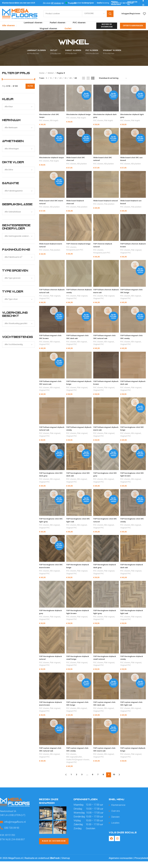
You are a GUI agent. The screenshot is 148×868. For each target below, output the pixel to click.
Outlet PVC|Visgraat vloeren (78, 767)
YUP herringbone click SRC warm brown (50, 571)
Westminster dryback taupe (49, 159)
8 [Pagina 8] (103, 781)
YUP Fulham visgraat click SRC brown (51, 339)
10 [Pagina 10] (114, 781)
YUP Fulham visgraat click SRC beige (133, 293)
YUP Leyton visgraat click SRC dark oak (106, 710)
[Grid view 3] (88, 78)
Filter (30, 86)
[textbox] (18, 107)
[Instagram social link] (143, 5)
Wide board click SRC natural (104, 159)
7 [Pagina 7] (98, 781)
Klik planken (82, 164)
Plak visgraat (137, 252)
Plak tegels (82, 121)
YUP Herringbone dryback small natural (106, 664)
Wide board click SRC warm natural (49, 203)
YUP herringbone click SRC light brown (132, 478)
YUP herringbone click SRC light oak (77, 525)
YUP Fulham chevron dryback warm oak (104, 293)
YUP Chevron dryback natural (104, 247)
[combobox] (18, 107)
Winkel (51, 73)
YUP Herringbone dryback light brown (79, 618)
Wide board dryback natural (104, 203)
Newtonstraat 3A (9, 818)
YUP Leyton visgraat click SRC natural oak (51, 757)
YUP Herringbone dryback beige (79, 571)
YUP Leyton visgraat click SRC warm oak (106, 757)
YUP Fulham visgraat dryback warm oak (104, 432)
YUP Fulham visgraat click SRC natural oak (106, 339)
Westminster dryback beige (77, 116)
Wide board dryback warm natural (49, 247)
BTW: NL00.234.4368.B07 (13, 846)
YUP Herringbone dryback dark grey (106, 571)
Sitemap (66, 865)
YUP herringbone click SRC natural (105, 525)
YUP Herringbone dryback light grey (106, 618)
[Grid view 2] (84, 78)
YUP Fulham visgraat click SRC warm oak (51, 386)
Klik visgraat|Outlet (74, 764)
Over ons (116, 818)
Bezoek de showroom (107, 26)
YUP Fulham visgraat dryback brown (104, 386)
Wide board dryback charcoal (76, 203)
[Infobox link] (118, 3)
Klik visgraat (137, 298)
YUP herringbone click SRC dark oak (77, 478)
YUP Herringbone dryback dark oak (133, 571)
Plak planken (83, 208)
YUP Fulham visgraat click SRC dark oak (79, 339)
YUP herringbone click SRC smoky (132, 525)
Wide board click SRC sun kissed (133, 159)
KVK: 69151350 (8, 842)
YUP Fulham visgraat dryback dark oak (131, 386)
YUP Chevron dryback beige (77, 247)
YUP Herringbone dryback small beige (79, 664)
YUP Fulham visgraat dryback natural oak (49, 432)
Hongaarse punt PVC (75, 255)
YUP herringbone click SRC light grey (50, 525)
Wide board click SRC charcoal (77, 159)
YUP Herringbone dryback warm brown (51, 710)
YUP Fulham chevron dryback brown (131, 247)
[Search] (78, 14)
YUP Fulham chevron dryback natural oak (49, 293)
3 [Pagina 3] (82, 781)
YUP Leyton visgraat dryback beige (131, 757)
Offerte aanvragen (133, 26)
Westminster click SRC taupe (50, 116)
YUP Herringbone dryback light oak (133, 618)
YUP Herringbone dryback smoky (133, 664)
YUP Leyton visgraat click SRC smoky (79, 757)
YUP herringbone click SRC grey (105, 478)
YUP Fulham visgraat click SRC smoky (133, 339)
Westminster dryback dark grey (104, 116)
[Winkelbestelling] (113, 78)
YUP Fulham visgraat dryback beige (76, 386)
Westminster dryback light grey (132, 116)
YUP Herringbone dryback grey (51, 618)
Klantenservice (119, 812)
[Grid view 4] (93, 78)
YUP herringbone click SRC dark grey (50, 478)
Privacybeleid (141, 865)
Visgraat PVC (127, 255)
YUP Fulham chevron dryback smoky (76, 293)
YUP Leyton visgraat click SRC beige (79, 710)
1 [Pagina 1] (71, 781)
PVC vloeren (44, 121)
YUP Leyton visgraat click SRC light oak (133, 710)
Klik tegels (54, 121)
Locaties (116, 829)
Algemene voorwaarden (121, 865)
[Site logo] (20, 14)
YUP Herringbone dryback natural (51, 664)
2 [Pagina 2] (76, 781)
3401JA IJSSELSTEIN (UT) (13, 822)
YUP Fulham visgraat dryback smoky (76, 432)
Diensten (116, 823)
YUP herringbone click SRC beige (132, 432)
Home (42, 73)
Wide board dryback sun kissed (133, 203)
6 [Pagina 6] (93, 781)
